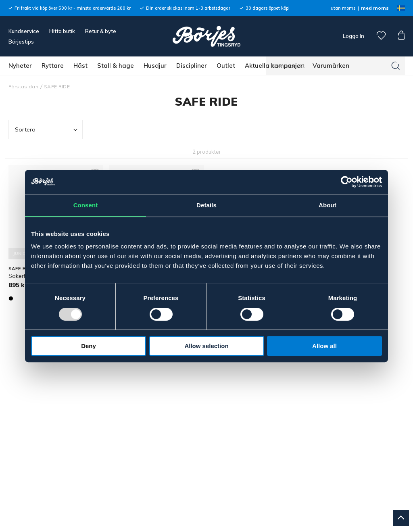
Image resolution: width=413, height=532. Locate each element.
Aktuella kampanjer (274, 66)
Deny (89, 346)
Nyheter (20, 66)
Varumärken (331, 66)
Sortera (47, 130)
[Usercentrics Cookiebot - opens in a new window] (347, 182)
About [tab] (327, 205)
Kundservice (24, 31)
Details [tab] (206, 205)
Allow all (324, 346)
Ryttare (53, 66)
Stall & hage (116, 66)
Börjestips (21, 42)
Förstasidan (24, 87)
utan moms (343, 8)
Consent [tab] (86, 205)
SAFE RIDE (57, 87)
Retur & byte (101, 31)
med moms (375, 8)
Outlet (226, 66)
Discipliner (192, 66)
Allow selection (206, 346)
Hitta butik (62, 31)
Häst (80, 66)
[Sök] (396, 66)
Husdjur (155, 66)
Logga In (353, 36)
